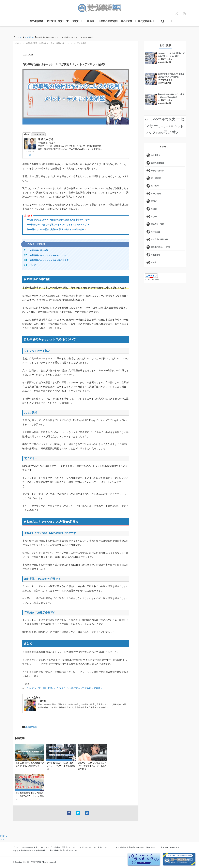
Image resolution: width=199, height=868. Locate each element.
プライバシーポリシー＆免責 (25, 847)
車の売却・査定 (55, 21)
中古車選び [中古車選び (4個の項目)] (160, 133)
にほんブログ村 (152, 279)
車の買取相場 (145, 21)
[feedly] (185, 13)
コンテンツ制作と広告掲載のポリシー (128, 847)
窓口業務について (101, 847)
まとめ (33, 265)
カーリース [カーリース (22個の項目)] (164, 126)
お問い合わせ (85, 847)
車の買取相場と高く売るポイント (64, 850)
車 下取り (155, 186)
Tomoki (43, 701)
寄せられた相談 (157, 171)
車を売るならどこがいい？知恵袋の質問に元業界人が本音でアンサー (58, 220)
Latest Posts (38, 134)
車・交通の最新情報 (159, 239)
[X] (177, 13)
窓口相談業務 (36, 21)
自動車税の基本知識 (39, 250)
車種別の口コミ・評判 (160, 247)
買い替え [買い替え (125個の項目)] (172, 132)
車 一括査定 (72, 21)
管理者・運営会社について (66, 847)
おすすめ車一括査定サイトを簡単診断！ (30, 850)
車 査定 (154, 209)
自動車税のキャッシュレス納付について (48, 255)
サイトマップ (46, 847)
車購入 (154, 262)
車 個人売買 (156, 194)
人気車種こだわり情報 (170, 847)
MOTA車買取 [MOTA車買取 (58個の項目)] (162, 119)
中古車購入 (156, 155)
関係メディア (152, 847)
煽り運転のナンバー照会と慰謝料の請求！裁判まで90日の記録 (55, 229)
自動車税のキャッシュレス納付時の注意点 (49, 260)
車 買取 (90, 21)
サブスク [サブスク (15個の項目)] (175, 126)
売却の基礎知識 (109, 21)
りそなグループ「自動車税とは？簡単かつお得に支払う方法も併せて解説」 (64, 688)
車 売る (154, 201)
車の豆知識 (127, 21)
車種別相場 (156, 255)
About (27, 134)
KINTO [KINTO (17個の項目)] (149, 120)
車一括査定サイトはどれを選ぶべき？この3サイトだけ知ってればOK (58, 225)
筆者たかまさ (46, 139)
